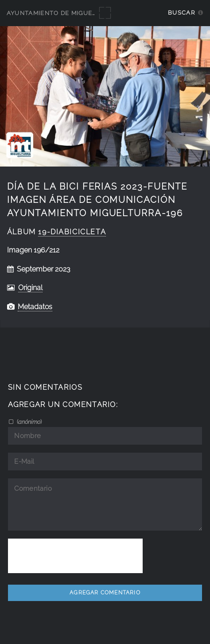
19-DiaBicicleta (72, 232)
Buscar (181, 13)
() (29, 422)
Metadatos (35, 307)
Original (30, 288)
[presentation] (75, 556)
